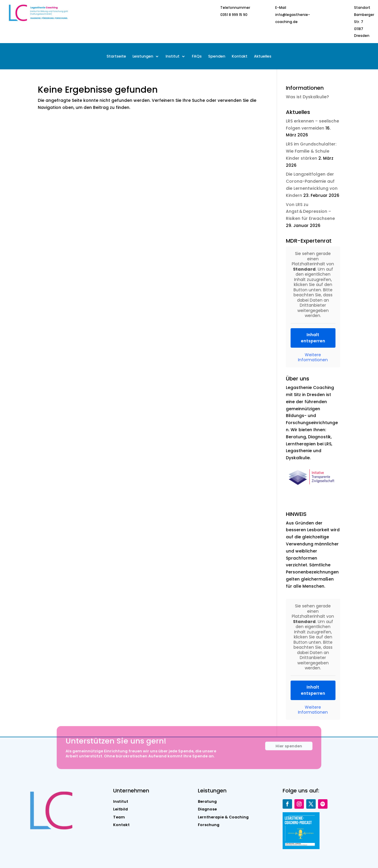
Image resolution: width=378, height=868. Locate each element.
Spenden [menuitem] (217, 57)
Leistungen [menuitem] (143, 57)
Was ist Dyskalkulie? (307, 97)
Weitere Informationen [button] (313, 357)
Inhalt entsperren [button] (313, 337)
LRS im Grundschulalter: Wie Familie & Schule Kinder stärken (311, 151)
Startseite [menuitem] (116, 57)
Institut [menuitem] (173, 57)
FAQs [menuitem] (197, 57)
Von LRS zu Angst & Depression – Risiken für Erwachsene (310, 212)
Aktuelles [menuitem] (263, 57)
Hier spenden (289, 750)
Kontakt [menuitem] (240, 57)
